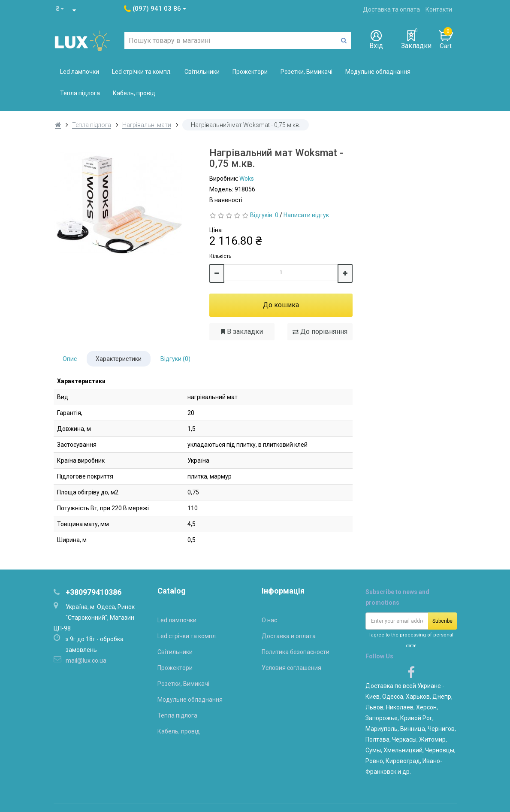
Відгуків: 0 (264, 215)
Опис (70, 359)
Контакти (439, 9)
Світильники (202, 72)
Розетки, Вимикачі (306, 72)
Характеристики (119, 359)
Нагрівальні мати (147, 125)
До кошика (281, 305)
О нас (269, 620)
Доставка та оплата (391, 9)
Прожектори (250, 72)
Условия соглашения (291, 668)
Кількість (220, 256)
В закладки (242, 332)
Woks (247, 179)
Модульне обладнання (378, 72)
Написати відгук (306, 215)
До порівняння (320, 332)
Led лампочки (80, 72)
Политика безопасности (296, 652)
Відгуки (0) (175, 359)
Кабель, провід (134, 93)
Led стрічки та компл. (142, 72)
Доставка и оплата (289, 636)
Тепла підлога (80, 93)
